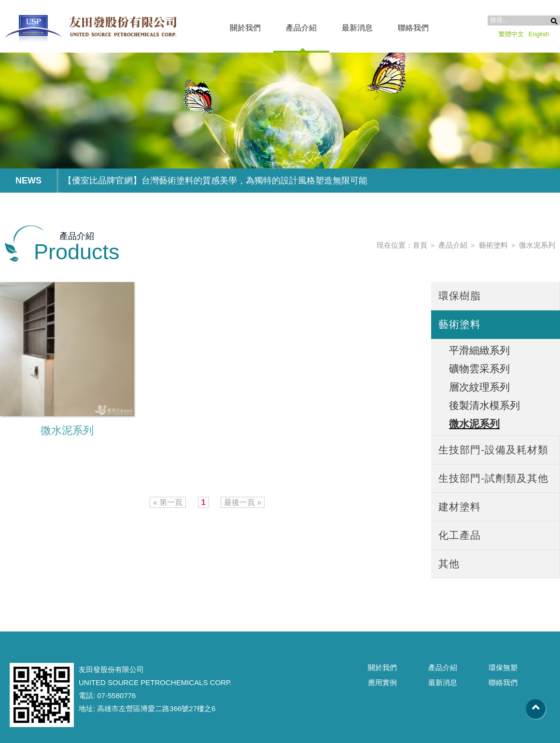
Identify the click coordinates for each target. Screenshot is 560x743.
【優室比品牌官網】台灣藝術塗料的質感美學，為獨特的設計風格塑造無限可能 (215, 181)
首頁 (420, 245)
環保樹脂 (460, 296)
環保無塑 (503, 667)
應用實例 (382, 682)
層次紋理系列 (479, 387)
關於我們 (245, 28)
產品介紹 (301, 28)
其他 (449, 564)
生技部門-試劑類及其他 (493, 478)
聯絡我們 (413, 28)
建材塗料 (460, 507)
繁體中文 (511, 34)
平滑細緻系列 (479, 350)
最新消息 (357, 28)
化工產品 (460, 535)
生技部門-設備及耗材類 (493, 450)
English (539, 34)
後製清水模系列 (484, 405)
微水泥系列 (537, 245)
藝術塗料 (493, 245)
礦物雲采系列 (479, 369)
